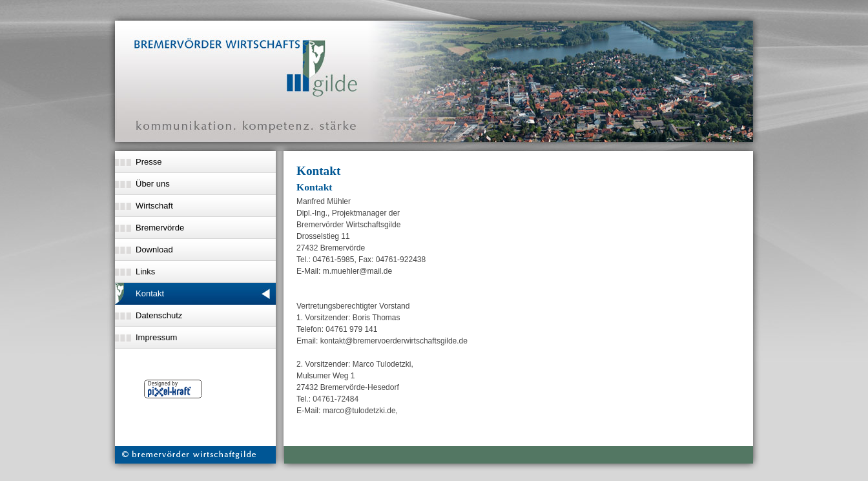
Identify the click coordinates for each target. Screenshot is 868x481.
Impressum (156, 337)
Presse (149, 162)
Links (145, 271)
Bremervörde (160, 228)
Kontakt (150, 293)
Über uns (153, 184)
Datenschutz (159, 315)
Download (154, 250)
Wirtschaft (154, 206)
